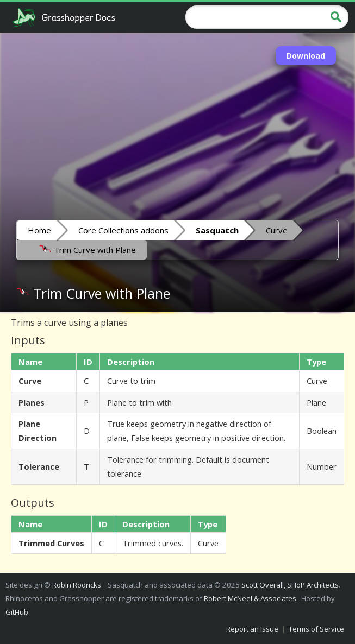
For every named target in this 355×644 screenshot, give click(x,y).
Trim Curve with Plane (87, 249)
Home (39, 230)
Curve (277, 230)
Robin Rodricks (77, 585)
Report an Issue (252, 629)
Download (306, 56)
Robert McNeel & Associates (250, 598)
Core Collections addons (123, 230)
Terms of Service (316, 629)
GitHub (17, 612)
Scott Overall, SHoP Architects (290, 585)
